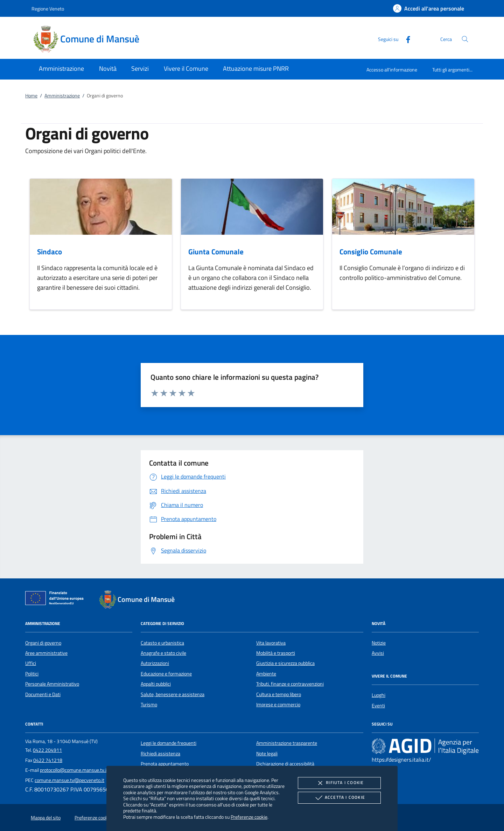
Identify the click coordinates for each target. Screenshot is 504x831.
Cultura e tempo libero (279, 694)
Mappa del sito (46, 818)
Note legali (267, 754)
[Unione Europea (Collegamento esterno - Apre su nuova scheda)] (56, 599)
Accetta (339, 798)
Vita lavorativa (271, 643)
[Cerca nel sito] (465, 39)
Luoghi (379, 695)
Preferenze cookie (249, 817)
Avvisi (378, 653)
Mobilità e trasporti (276, 653)
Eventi (378, 706)
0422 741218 (48, 760)
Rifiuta (339, 783)
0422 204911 (47, 750)
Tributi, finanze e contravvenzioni (290, 684)
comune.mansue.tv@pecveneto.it (69, 780)
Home (31, 96)
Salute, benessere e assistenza (173, 694)
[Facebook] (405, 39)
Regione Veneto (48, 9)
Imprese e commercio (278, 705)
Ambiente (266, 674)
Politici (32, 674)
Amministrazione (62, 96)
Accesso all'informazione (392, 70)
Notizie (379, 643)
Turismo (149, 705)
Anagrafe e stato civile (163, 653)
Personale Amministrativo (52, 684)
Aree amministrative (46, 653)
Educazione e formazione (166, 674)
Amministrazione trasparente (287, 743)
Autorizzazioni (155, 663)
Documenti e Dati (43, 694)
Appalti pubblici (156, 684)
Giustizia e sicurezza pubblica (285, 663)
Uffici (31, 663)
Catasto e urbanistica (162, 643)
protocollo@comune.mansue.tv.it (74, 770)
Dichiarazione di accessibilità (285, 764)
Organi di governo (43, 643)
